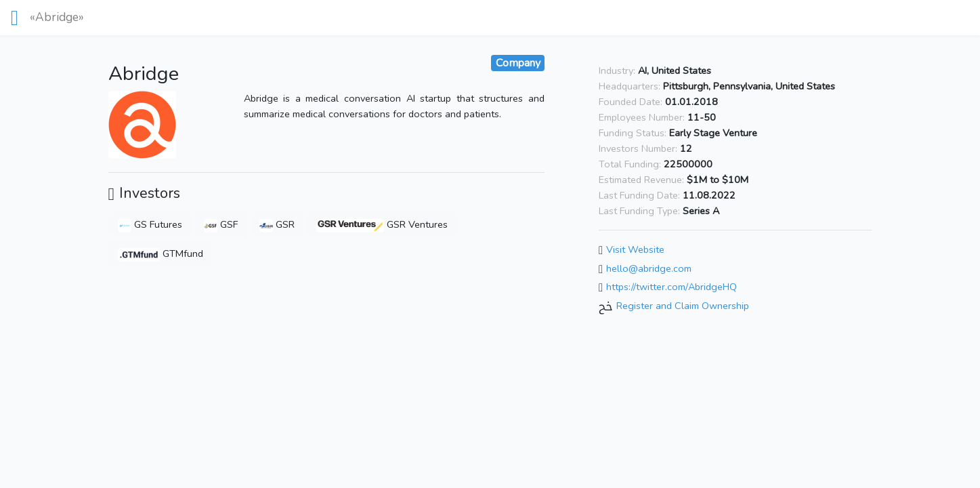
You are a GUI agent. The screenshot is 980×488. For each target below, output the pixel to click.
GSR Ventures (382, 224)
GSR (277, 224)
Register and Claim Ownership (683, 306)
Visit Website (635, 249)
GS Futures (150, 224)
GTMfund (161, 253)
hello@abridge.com (649, 268)
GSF (221, 224)
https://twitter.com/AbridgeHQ (672, 287)
